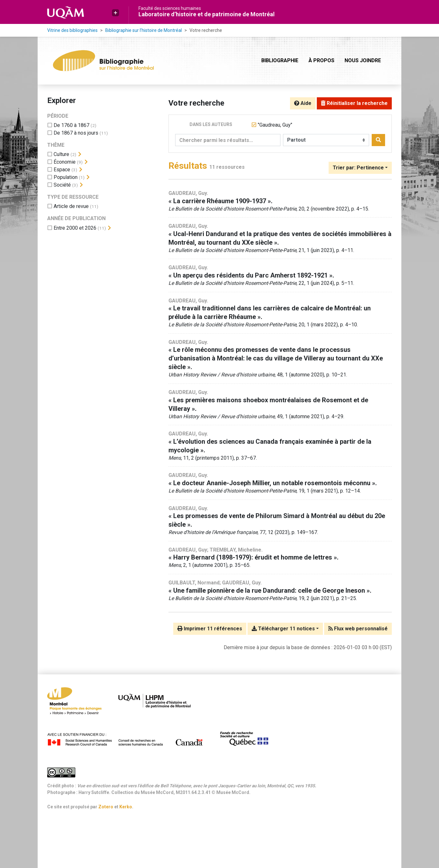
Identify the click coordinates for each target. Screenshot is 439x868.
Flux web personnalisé (358, 629)
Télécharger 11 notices (283, 629)
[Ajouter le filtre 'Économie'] (65, 162)
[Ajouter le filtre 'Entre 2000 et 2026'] (75, 228)
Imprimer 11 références (210, 629)
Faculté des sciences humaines (170, 8)
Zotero (106, 807)
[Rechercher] (378, 140)
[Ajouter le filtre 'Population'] (66, 177)
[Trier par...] (360, 168)
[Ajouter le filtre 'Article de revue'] (71, 206)
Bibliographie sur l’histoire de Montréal (144, 30)
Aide (303, 103)
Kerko (126, 807)
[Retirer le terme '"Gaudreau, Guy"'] (275, 125)
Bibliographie (280, 60)
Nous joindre (363, 60)
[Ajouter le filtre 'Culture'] (61, 154)
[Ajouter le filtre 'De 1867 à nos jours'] (76, 133)
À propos (321, 60)
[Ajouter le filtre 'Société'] (62, 185)
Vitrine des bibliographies (72, 30)
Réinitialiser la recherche (354, 103)
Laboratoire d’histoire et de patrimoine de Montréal (207, 14)
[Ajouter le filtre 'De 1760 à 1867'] (71, 125)
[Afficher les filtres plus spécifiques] (80, 154)
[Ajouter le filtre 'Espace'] (62, 170)
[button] (115, 13)
